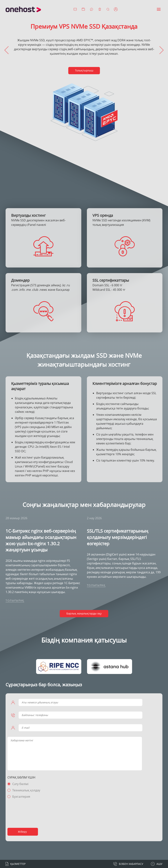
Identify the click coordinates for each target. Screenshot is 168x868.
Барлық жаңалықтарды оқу (84, 613)
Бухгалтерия (21, 797)
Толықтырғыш (84, 70)
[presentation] (7, 50)
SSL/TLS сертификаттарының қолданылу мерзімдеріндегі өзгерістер (118, 537)
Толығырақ (15, 600)
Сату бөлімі (20, 784)
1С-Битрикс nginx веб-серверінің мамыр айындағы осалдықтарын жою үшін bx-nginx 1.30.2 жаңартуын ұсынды (41, 540)
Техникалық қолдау (26, 790)
